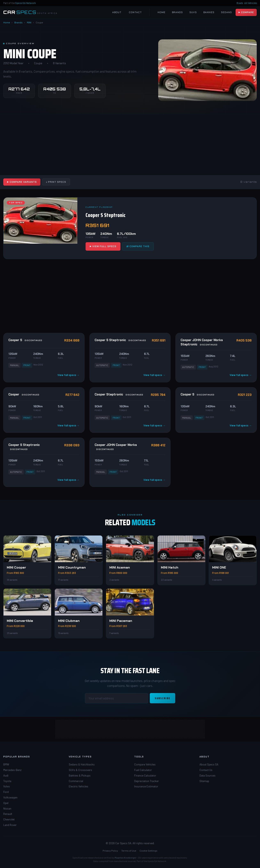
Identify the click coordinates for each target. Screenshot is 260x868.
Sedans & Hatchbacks (82, 764)
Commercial (76, 781)
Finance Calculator (145, 775)
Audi (6, 775)
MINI (29, 22)
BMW (6, 764)
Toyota (7, 781)
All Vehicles (251, 3)
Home (161, 12)
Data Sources (207, 775)
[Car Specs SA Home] (30, 12)
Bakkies (209, 12)
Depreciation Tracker (147, 781)
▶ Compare (246, 12)
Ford (6, 792)
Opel (6, 803)
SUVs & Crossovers (80, 770)
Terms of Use (129, 851)
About (117, 12)
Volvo (7, 786)
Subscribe (163, 698)
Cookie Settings (148, 851)
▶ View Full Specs (103, 246)
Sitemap (204, 781)
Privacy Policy (110, 851)
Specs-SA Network (26, 3)
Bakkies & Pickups (80, 775)
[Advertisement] (130, 145)
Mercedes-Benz (12, 770)
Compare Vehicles (145, 764)
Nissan (7, 809)
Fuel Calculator (143, 770)
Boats (240, 3)
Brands (177, 12)
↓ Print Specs (56, 182)
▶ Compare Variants (22, 182)
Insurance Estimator (146, 786)
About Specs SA (209, 764)
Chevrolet (9, 819)
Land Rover (10, 825)
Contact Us (206, 770)
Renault (8, 814)
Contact (135, 12)
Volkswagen (10, 797)
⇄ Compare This (138, 246)
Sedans (226, 12)
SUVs (193, 12)
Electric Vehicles (78, 786)
